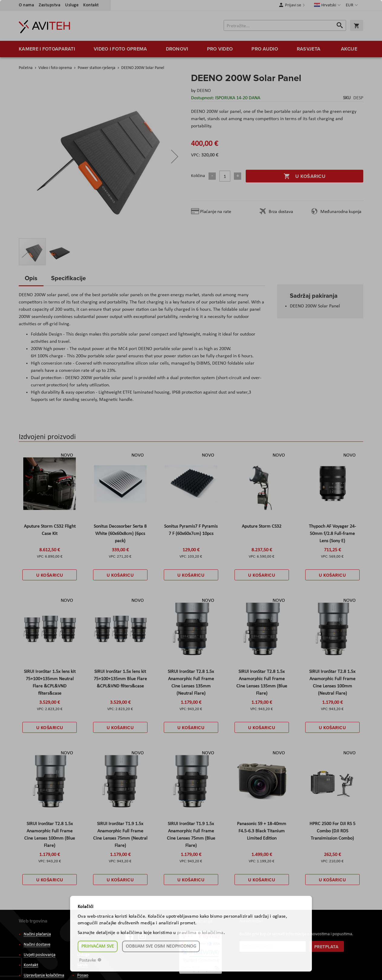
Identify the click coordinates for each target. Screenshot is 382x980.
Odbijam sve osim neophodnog (161, 946)
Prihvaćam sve (98, 946)
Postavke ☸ (90, 960)
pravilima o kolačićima (200, 933)
